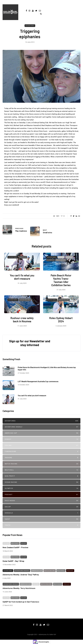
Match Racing (41, 464)
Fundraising (41, 452)
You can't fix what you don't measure (22, 279)
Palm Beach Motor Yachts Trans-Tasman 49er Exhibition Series (61, 282)
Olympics (51, 262)
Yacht (41, 519)
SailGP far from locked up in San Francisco (21, 604)
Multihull (41, 470)
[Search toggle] (40, 14)
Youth (41, 525)
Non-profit (41, 476)
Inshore (69, 259)
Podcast (41, 495)
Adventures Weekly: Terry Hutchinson (19, 590)
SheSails (23, 259)
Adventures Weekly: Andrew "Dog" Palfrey (21, 577)
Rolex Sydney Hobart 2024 (61, 322)
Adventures (30, 26)
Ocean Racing (25, 302)
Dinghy (61, 259)
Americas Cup (41, 433)
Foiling (41, 445)
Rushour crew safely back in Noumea (22, 322)
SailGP (41, 507)
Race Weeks (61, 262)
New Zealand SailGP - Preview (15, 550)
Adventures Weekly (41, 427)
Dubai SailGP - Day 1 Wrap (13, 563)
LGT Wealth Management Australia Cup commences (38, 384)
